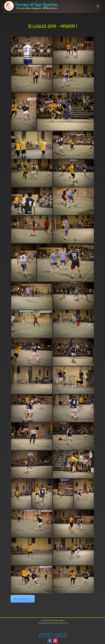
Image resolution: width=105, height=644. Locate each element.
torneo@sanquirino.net (59, 623)
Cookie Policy (61, 635)
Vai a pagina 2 (23, 599)
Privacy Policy (46, 635)
